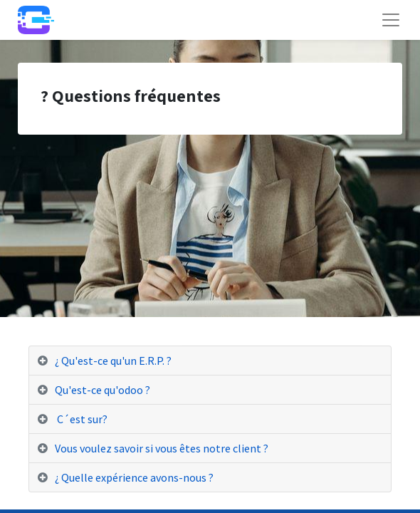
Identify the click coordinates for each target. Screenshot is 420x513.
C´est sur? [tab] (81, 419)
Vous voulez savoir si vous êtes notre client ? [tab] (162, 448)
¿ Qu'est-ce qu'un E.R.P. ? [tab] (113, 361)
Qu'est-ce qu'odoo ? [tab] (103, 390)
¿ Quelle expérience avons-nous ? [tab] (134, 477)
